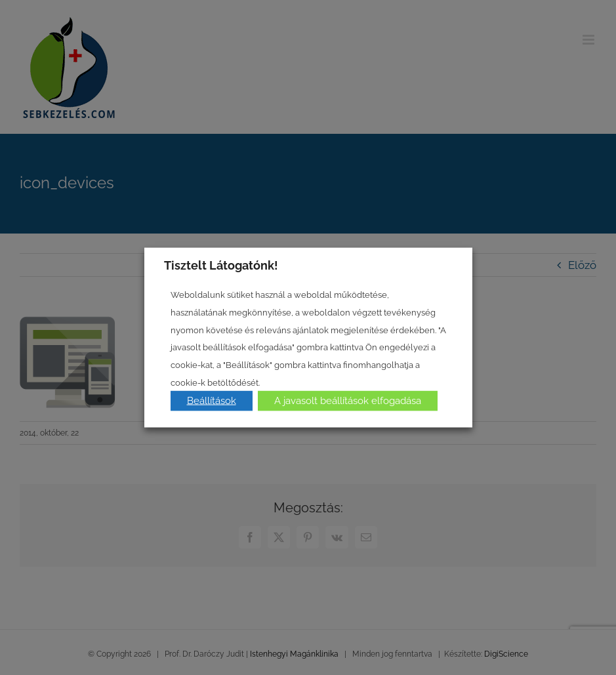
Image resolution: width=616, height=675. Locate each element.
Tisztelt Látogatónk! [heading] (221, 265)
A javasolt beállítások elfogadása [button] (348, 401)
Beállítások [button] (212, 401)
